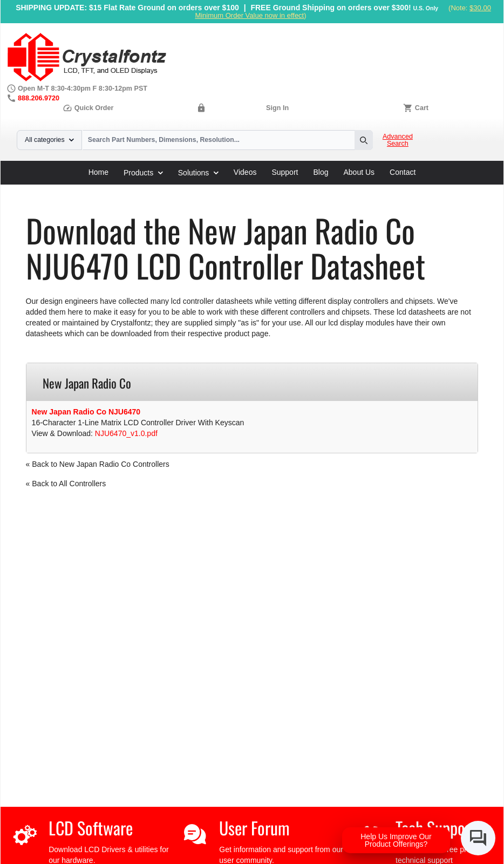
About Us (359, 172)
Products (143, 173)
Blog (321, 172)
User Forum (254, 828)
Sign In (277, 108)
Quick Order (88, 108)
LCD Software (91, 828)
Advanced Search (398, 140)
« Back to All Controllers (66, 484)
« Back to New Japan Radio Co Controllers (98, 464)
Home (98, 172)
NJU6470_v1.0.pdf (126, 433)
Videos (245, 172)
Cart (422, 108)
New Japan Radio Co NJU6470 (86, 412)
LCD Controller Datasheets (134, 188)
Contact (403, 172)
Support (285, 172)
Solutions (198, 173)
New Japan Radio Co (223, 188)
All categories (49, 140)
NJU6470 (283, 188)
